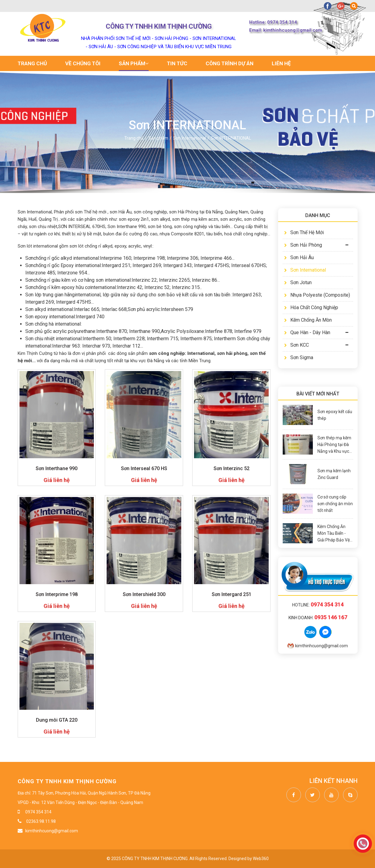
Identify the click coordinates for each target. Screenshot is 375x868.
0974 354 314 (38, 812)
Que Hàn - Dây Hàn (307, 332)
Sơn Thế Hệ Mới (304, 232)
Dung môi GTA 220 (57, 720)
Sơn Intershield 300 (144, 594)
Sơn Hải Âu (299, 257)
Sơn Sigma (299, 357)
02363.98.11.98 (41, 821)
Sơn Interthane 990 (57, 468)
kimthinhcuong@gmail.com (318, 646)
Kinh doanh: (318, 618)
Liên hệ (281, 63)
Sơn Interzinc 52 (232, 468)
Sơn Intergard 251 (232, 594)
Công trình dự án (230, 63)
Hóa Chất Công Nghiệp (311, 307)
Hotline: (318, 605)
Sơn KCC (297, 345)
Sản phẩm (134, 63)
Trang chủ (32, 63)
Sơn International (305, 270)
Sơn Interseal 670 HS (144, 468)
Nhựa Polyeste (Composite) (317, 295)
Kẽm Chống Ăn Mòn (308, 320)
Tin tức (177, 63)
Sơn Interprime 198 (57, 594)
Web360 (261, 859)
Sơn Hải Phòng (303, 245)
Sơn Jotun (298, 282)
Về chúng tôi (83, 63)
